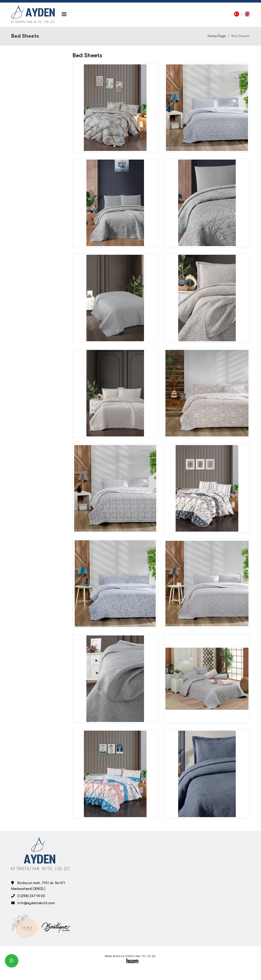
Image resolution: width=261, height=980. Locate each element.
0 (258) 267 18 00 (31, 896)
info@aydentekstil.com (36, 903)
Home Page (217, 36)
